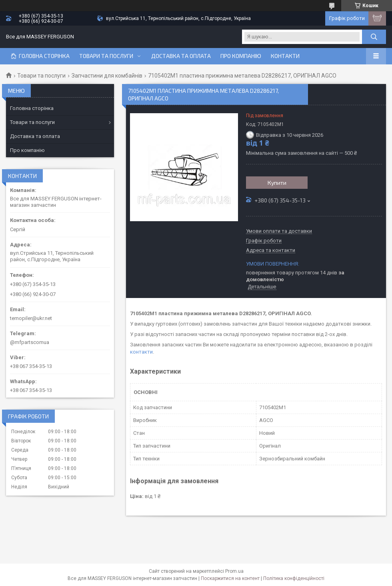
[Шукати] (374, 37)
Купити (277, 183)
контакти (141, 352)
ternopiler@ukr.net (31, 318)
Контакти (285, 56)
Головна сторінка (44, 56)
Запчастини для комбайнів (107, 76)
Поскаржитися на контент (230, 578)
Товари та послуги (106, 56)
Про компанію (241, 56)
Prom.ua (234, 571)
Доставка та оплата (181, 56)
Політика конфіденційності (294, 578)
